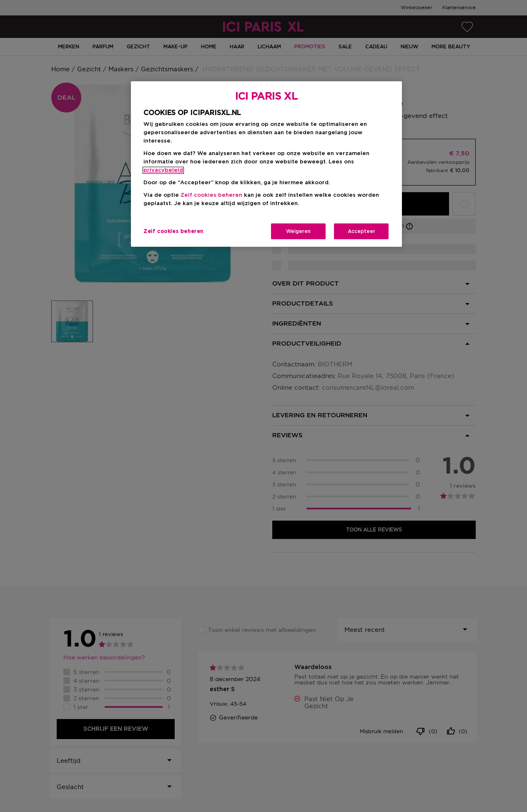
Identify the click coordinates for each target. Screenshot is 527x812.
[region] (266, 164)
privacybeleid (163, 170)
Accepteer (361, 231)
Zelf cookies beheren (211, 195)
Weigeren (298, 231)
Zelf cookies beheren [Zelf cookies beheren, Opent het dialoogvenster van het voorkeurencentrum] (173, 231)
